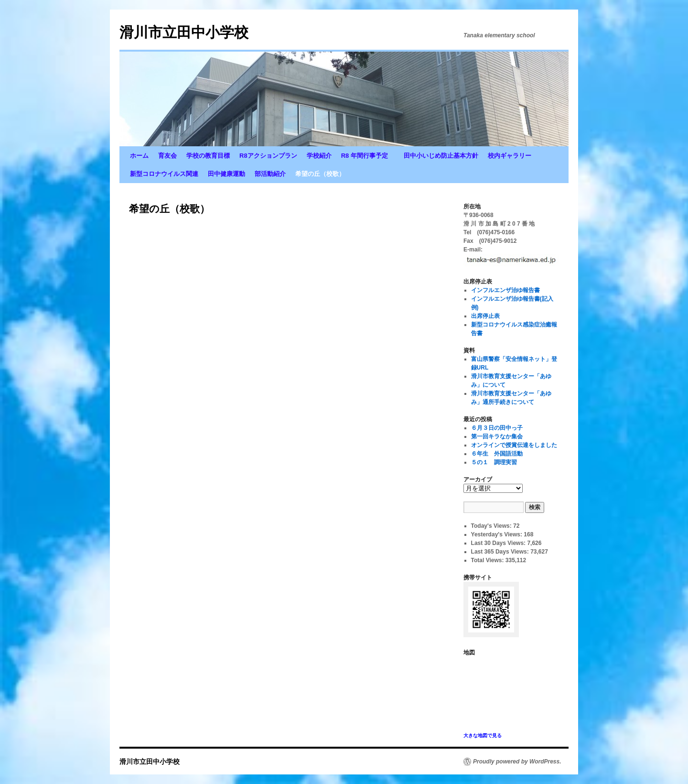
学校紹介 (319, 156)
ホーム (139, 156)
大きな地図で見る (483, 735)
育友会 (167, 156)
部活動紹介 (270, 174)
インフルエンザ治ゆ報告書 (505, 290)
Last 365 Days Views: (501, 552)
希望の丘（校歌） (320, 174)
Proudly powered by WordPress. (517, 762)
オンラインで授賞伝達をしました (514, 445)
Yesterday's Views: (498, 534)
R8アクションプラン (268, 156)
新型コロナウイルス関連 (164, 174)
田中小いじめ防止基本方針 (441, 156)
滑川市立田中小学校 (184, 32)
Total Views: (488, 560)
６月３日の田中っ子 (497, 428)
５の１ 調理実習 (494, 462)
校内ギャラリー (510, 156)
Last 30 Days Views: (499, 543)
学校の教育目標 (208, 156)
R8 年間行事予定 (368, 156)
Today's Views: (492, 526)
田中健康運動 (226, 174)
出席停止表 (485, 316)
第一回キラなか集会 (497, 436)
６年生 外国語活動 (497, 454)
